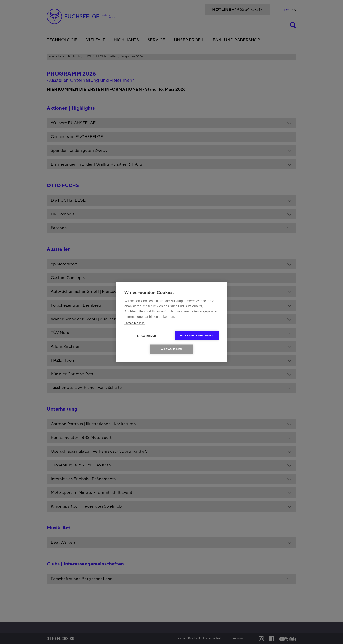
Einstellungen (146, 335)
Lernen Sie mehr (135, 323)
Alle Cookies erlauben (197, 335)
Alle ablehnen (171, 349)
